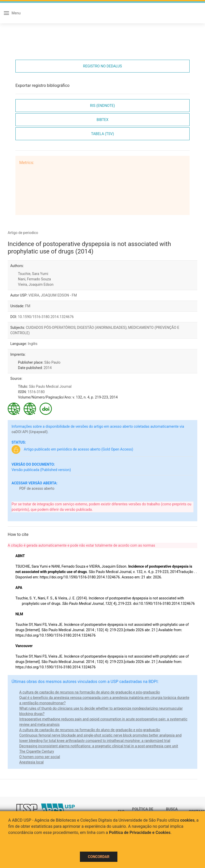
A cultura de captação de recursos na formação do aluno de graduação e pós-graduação (90, 730)
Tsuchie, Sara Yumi (33, 274)
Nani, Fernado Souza (34, 279)
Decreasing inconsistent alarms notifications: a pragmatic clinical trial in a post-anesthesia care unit (99, 746)
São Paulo (52, 362)
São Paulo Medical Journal (50, 386)
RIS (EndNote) (103, 106)
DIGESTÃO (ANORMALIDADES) (102, 328)
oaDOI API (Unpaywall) (30, 432)
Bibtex (102, 120)
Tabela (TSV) (102, 134)
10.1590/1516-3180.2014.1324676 (46, 317)
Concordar (99, 857)
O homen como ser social (40, 757)
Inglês (32, 344)
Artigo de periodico (23, 233)
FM (28, 306)
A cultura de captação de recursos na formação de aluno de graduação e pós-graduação (90, 692)
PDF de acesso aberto (37, 488)
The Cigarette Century (37, 751)
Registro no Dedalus (102, 66)
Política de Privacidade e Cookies (140, 833)
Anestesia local (31, 762)
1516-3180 (36, 392)
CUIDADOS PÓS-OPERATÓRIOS (51, 328)
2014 (48, 368)
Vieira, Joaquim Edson (36, 284)
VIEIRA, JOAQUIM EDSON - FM (53, 295)
